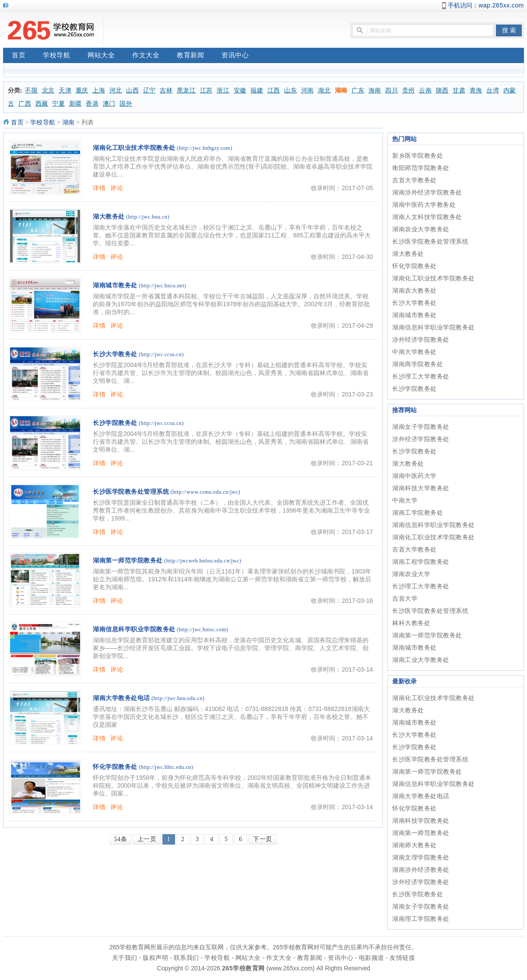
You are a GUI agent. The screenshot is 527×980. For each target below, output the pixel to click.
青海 (476, 90)
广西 (25, 104)
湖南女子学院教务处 (421, 427)
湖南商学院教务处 (418, 364)
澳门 (109, 104)
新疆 (76, 104)
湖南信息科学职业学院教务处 (134, 629)
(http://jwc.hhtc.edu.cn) (166, 767)
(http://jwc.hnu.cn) (148, 217)
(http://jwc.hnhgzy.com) (205, 148)
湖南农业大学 (411, 574)
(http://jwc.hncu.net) (162, 286)
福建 (257, 90)
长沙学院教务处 (115, 423)
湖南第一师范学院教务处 (128, 561)
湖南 (341, 90)
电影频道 (372, 958)
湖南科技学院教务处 (421, 821)
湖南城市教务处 (115, 285)
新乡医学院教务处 (418, 156)
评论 (117, 188)
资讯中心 (239, 56)
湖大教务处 (109, 217)
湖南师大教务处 (415, 845)
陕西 (442, 90)
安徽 (240, 90)
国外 (126, 104)
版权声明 (155, 958)
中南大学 (405, 500)
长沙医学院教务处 (418, 894)
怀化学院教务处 (115, 767)
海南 (375, 90)
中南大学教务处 (415, 352)
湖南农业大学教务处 (421, 229)
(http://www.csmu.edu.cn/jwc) (206, 492)
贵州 (409, 90)
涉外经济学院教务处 (421, 340)
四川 (392, 90)
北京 (48, 90)
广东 (358, 90)
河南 (307, 90)
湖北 (324, 90)
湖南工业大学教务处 (421, 660)
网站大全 (105, 56)
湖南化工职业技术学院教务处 (134, 148)
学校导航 (61, 56)
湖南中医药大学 (415, 476)
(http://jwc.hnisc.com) (202, 630)
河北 (116, 90)
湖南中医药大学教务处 (424, 205)
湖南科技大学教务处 (421, 488)
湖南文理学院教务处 (421, 857)
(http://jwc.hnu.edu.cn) (178, 698)
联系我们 (186, 958)
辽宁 (149, 90)
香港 (92, 104)
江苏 (206, 90)
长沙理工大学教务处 (421, 376)
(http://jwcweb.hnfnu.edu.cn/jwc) (203, 561)
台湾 (493, 90)
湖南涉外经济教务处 (421, 870)
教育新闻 (195, 56)
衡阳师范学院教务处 (421, 168)
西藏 (42, 104)
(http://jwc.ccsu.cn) (161, 354)
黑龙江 (186, 90)
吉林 (166, 90)
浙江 (223, 90)
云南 (425, 90)
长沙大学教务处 (115, 354)
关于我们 (125, 958)
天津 (65, 90)
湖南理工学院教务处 (421, 919)
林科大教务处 (411, 623)
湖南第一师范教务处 (421, 833)
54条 (121, 839)
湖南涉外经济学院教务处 (427, 192)
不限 (31, 90)
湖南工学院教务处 (418, 513)
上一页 (147, 839)
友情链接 (402, 958)
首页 (23, 56)
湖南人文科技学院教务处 (427, 217)
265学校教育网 (243, 968)
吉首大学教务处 (415, 180)
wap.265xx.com (501, 5)
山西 (132, 90)
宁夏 (58, 104)
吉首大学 (405, 598)
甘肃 (459, 90)
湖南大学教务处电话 (121, 698)
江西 (274, 90)
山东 (290, 90)
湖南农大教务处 (415, 290)
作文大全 (150, 56)
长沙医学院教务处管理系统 (131, 492)
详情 (99, 188)
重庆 (82, 90)
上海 (99, 90)
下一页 (263, 839)
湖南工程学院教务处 (421, 562)
